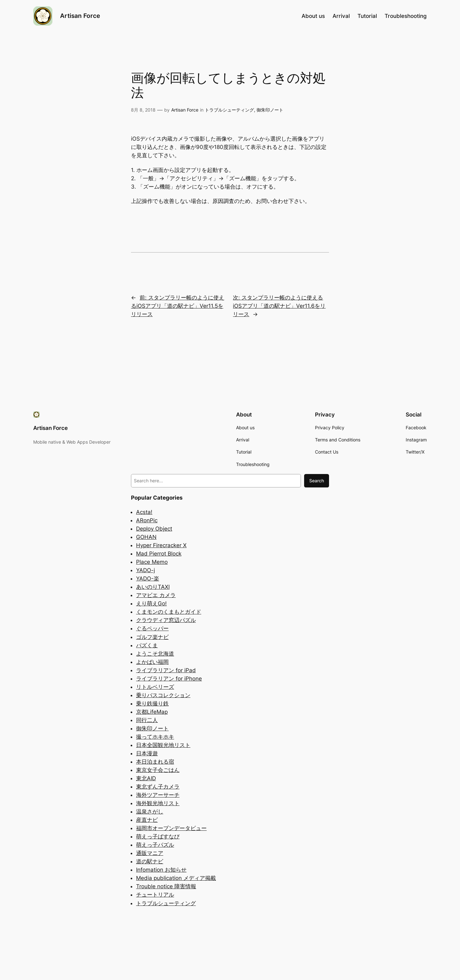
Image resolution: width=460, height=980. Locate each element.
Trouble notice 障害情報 (166, 886)
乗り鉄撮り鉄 (152, 704)
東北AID (146, 778)
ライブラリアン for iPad (166, 670)
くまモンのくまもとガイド (169, 612)
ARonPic (147, 520)
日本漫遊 (147, 753)
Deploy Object (154, 529)
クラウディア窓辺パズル (166, 620)
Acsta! (144, 512)
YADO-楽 (148, 579)
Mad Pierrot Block (159, 554)
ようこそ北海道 (155, 654)
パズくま (147, 645)
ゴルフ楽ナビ (152, 637)
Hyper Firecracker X (161, 545)
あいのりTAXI (153, 587)
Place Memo (152, 562)
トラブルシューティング (229, 110)
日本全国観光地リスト (163, 745)
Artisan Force (80, 16)
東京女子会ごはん (158, 770)
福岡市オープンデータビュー (171, 828)
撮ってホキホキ (155, 737)
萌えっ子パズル (155, 845)
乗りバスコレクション (163, 695)
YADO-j (146, 570)
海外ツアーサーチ (158, 795)
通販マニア (150, 853)
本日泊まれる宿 (155, 762)
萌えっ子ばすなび (158, 836)
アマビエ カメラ (156, 595)
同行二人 (147, 720)
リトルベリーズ (155, 687)
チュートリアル (155, 895)
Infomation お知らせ (161, 870)
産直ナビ (147, 820)
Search (317, 481)
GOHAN (146, 537)
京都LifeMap (152, 712)
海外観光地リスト (158, 803)
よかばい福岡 (152, 662)
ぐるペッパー (152, 628)
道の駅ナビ (150, 861)
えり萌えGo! (151, 603)
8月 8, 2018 (143, 110)
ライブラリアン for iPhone (169, 679)
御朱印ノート (270, 110)
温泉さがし (150, 812)
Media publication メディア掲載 (176, 878)
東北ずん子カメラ (158, 787)
